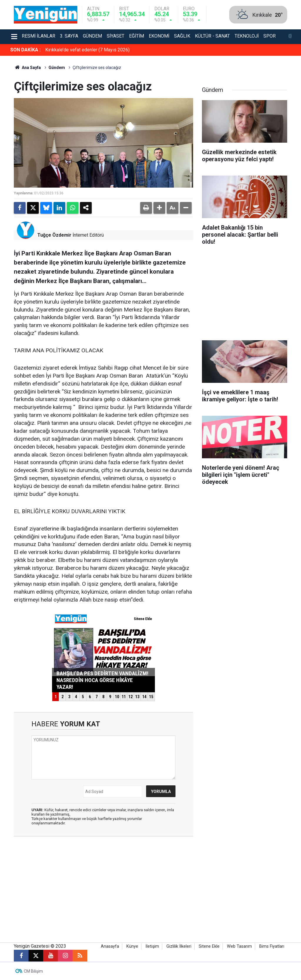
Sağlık (182, 36)
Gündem (92, 36)
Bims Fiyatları (272, 946)
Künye (132, 946)
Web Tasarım (239, 946)
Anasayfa (110, 946)
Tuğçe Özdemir (54, 235)
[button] (159, 208)
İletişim (152, 946)
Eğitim (137, 36)
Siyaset (116, 36)
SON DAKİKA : (25, 50)
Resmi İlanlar (39, 36)
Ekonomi (159, 36)
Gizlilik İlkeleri (179, 946)
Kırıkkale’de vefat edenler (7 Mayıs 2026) (87, 50)
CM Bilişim (33, 971)
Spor (270, 36)
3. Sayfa (69, 36)
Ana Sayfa (27, 68)
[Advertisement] (245, 295)
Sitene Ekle (209, 946)
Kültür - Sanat (212, 36)
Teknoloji (247, 36)
